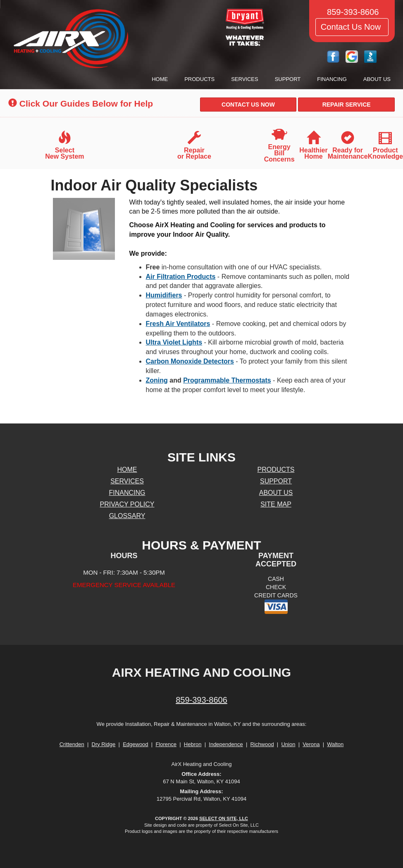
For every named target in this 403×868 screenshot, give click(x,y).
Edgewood (135, 744)
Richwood (262, 744)
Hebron (193, 744)
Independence (226, 744)
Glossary (127, 516)
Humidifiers (164, 295)
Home (160, 79)
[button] (248, 105)
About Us (377, 79)
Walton (335, 744)
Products (199, 79)
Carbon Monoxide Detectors (190, 361)
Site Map (276, 504)
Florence (166, 744)
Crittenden (72, 744)
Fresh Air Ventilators (178, 324)
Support (288, 79)
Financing (332, 79)
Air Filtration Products (181, 277)
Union (288, 744)
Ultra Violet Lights (174, 342)
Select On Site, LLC (224, 818)
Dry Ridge (104, 744)
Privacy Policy (127, 504)
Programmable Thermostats (227, 380)
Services (245, 79)
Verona (311, 744)
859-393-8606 (201, 700)
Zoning (157, 380)
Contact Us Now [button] (352, 27)
